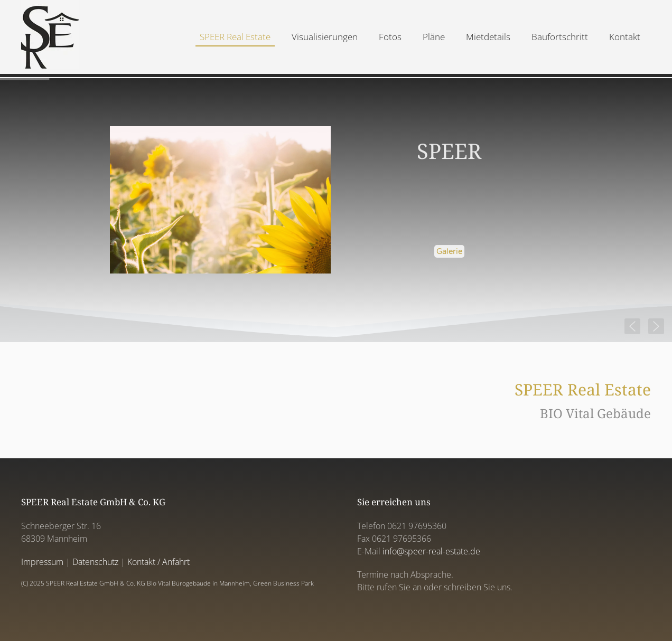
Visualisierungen (325, 37)
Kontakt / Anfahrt (158, 562)
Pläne (434, 37)
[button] (656, 326)
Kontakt (625, 37)
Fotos (390, 37)
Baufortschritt (560, 37)
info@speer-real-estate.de (431, 551)
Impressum (42, 562)
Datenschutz (95, 562)
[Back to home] (50, 37)
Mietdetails (488, 37)
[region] (336, 210)
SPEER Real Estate (235, 37)
